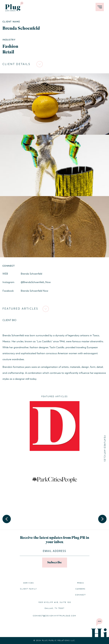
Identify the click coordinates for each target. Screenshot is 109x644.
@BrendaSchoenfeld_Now (36, 282)
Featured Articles (20, 309)
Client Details (16, 64)
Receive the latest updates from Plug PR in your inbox (55, 540)
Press (81, 583)
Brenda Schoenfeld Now (35, 291)
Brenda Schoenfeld (31, 274)
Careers (80, 589)
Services (29, 583)
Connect (80, 595)
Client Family (28, 589)
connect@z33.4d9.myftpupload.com (54, 616)
